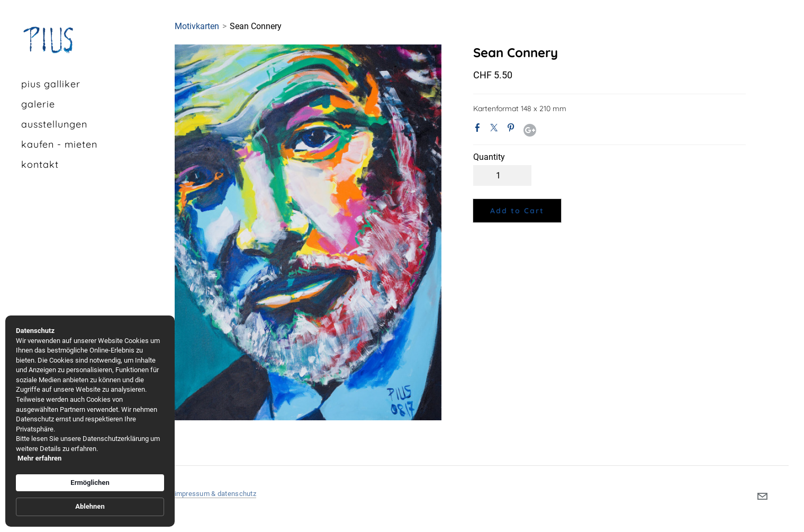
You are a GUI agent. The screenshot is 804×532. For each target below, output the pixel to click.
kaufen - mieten (59, 144)
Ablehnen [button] (90, 506)
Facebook (480, 130)
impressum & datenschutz (215, 494)
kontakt (40, 164)
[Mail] (762, 497)
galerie (38, 104)
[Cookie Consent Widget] (90, 421)
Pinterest (513, 130)
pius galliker (51, 84)
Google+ (530, 130)
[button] (517, 211)
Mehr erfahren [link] (39, 458)
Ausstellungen (54, 124)
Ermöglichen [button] (90, 483)
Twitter (496, 130)
